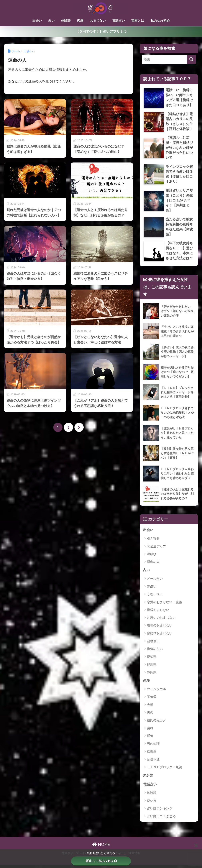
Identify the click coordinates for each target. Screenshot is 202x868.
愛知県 (152, 660)
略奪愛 (152, 755)
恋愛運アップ (156, 549)
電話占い (119, 21)
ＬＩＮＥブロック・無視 (164, 770)
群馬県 (152, 667)
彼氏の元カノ (156, 723)
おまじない (98, 21)
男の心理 (153, 747)
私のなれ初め (160, 21)
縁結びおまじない (160, 636)
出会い (37, 21)
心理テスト (155, 597)
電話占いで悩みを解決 (101, 861)
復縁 (150, 731)
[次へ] (79, 427)
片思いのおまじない (161, 621)
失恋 (150, 716)
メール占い (155, 581)
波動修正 (153, 644)
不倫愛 (152, 700)
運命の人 (153, 565)
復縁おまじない (158, 613)
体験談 (66, 21)
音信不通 (153, 762)
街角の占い (155, 652)
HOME (101, 848)
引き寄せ (153, 541)
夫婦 (150, 708)
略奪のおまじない (160, 628)
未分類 (148, 778)
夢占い (152, 589)
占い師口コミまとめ (161, 820)
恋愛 (80, 21)
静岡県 (152, 675)
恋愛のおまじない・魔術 (164, 605)
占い (51, 21)
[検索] (192, 59)
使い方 (152, 804)
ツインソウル (156, 692)
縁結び (152, 557)
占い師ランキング (160, 812)
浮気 (150, 739)
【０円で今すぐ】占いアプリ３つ (101, 31)
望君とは (138, 21)
